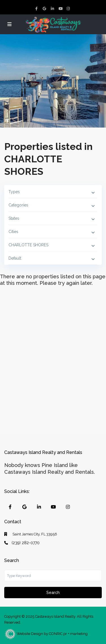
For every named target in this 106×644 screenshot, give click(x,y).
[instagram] (69, 8)
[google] (45, 8)
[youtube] (61, 8)
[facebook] (37, 8)
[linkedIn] (53, 8)
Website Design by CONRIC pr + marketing (46, 634)
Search (53, 593)
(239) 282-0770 (26, 543)
